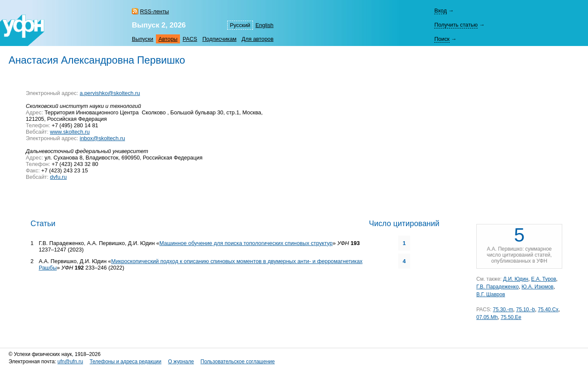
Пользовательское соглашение (238, 362)
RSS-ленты (154, 11)
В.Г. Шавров (491, 294)
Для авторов (258, 39)
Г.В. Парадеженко (498, 287)
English (265, 25)
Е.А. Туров (544, 279)
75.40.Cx (548, 310)
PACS (190, 39)
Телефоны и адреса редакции (126, 362)
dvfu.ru (58, 177)
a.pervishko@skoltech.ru (110, 93)
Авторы (168, 39)
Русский (240, 25)
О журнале (181, 362)
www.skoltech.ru (70, 132)
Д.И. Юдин (516, 279)
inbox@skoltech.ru (102, 138)
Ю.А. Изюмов (537, 287)
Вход (440, 11)
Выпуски (143, 39)
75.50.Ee (511, 317)
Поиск (442, 39)
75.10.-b (526, 310)
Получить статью (456, 25)
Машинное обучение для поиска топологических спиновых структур (246, 243)
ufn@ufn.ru (70, 362)
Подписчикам (219, 39)
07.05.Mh (487, 317)
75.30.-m (503, 310)
